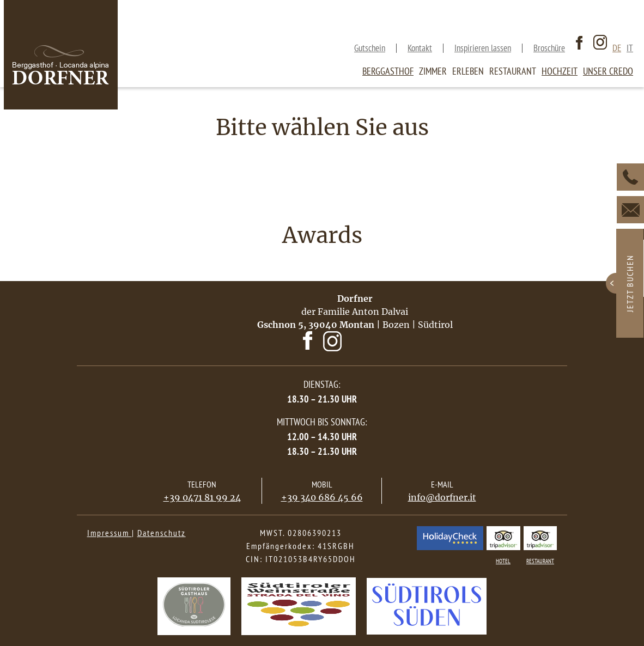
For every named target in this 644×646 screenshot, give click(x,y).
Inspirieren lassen (483, 48)
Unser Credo (608, 71)
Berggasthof (388, 71)
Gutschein (370, 48)
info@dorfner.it (442, 497)
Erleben (468, 71)
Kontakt (420, 48)
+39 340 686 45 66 (322, 497)
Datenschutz (162, 533)
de (617, 48)
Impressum (110, 533)
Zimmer (433, 71)
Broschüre (549, 48)
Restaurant (513, 71)
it (630, 48)
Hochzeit (560, 71)
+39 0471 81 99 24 (202, 497)
